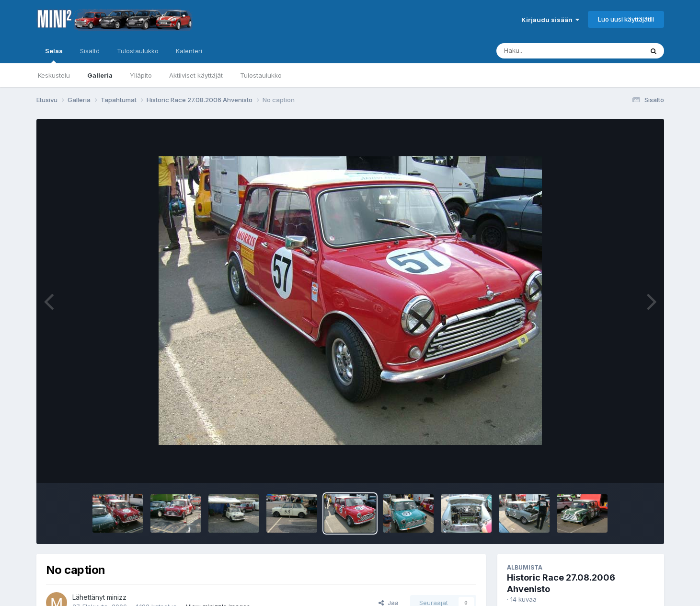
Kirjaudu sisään (550, 20)
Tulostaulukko (261, 75)
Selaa (54, 55)
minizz (117, 597)
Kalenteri (189, 51)
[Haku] (552, 51)
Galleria (100, 75)
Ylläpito (141, 75)
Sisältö (90, 51)
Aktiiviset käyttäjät (196, 75)
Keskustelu (54, 75)
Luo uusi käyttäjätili (626, 19)
